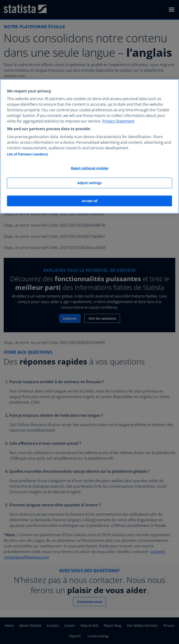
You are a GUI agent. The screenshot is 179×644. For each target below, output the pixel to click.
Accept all (90, 201)
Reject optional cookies (90, 168)
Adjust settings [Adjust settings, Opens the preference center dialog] (89, 183)
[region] (89, 146)
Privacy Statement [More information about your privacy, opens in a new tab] (118, 121)
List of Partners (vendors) (28, 154)
